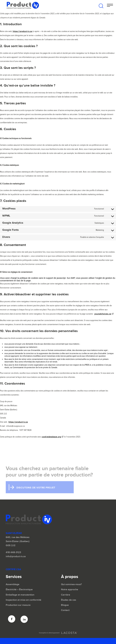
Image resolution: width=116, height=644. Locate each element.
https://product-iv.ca (22, 31)
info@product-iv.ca (16, 556)
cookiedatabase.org (51, 437)
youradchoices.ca (103, 314)
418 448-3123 (13, 552)
